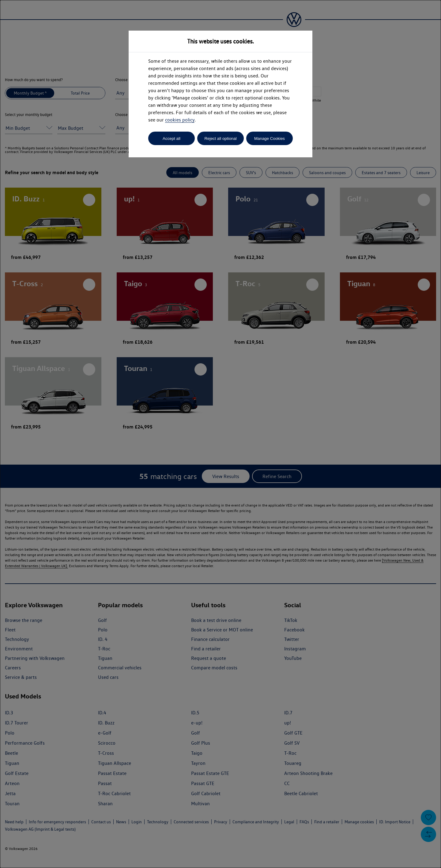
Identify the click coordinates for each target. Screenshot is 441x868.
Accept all (171, 138)
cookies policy (180, 120)
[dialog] (221, 434)
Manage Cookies (269, 138)
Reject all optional (220, 138)
